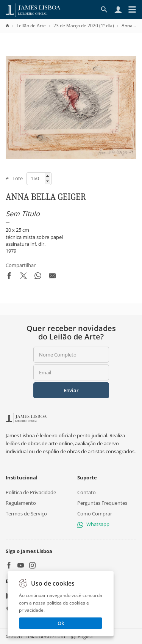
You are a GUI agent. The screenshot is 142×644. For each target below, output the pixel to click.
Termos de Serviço (26, 514)
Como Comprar (95, 514)
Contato (87, 492)
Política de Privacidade (31, 492)
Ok (61, 623)
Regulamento (21, 503)
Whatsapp (93, 524)
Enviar (71, 390)
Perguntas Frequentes (102, 503)
